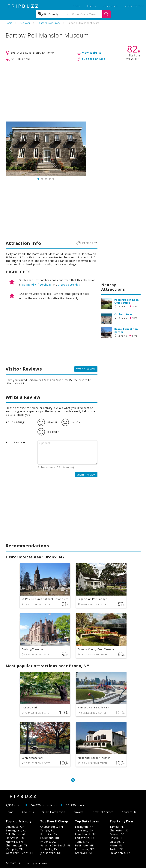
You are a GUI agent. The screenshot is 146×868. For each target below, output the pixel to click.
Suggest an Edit (94, 59)
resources (111, 6)
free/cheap (45, 285)
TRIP (23, 6)
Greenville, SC (84, 853)
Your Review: (16, 442)
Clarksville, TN (15, 838)
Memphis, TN (14, 849)
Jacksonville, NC (51, 853)
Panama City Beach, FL (55, 845)
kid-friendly (29, 285)
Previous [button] (10, 149)
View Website (92, 53)
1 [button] (38, 179)
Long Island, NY (85, 834)
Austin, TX (116, 849)
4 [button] (50, 179)
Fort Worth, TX (85, 838)
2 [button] (42, 179)
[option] (46, 149)
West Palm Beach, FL (20, 853)
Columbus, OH (15, 827)
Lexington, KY (84, 827)
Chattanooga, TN (17, 845)
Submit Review (86, 475)
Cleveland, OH (84, 830)
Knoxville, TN (14, 842)
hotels (92, 6)
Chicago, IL (117, 842)
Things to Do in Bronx (49, 23)
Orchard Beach (124, 314)
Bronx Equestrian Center (126, 330)
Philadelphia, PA (120, 853)
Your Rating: (15, 422)
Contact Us (129, 812)
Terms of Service (102, 812)
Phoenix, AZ (48, 842)
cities (76, 6)
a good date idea (69, 285)
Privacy (78, 812)
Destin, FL (116, 838)
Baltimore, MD (85, 845)
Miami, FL (116, 845)
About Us (28, 812)
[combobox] (53, 14)
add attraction (135, 6)
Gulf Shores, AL (16, 834)
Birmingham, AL (16, 830)
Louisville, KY (49, 849)
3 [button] (46, 179)
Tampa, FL (47, 830)
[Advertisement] (73, 92)
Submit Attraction (54, 812)
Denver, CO (117, 834)
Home (9, 23)
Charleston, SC (119, 830)
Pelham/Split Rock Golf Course (127, 301)
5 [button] (53, 179)
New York (25, 23)
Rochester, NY (84, 849)
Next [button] (82, 149)
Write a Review (86, 369)
